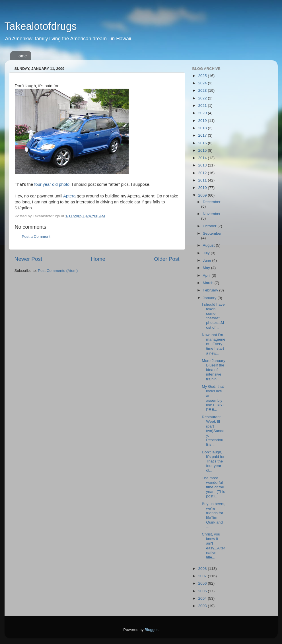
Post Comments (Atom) (58, 271)
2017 (203, 135)
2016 (203, 143)
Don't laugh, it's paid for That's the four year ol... (213, 461)
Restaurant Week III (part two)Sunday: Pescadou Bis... (213, 431)
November (212, 214)
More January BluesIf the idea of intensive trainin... (214, 370)
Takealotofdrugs (41, 26)
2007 (203, 576)
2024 (203, 83)
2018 (203, 128)
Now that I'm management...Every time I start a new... (214, 344)
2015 (203, 150)
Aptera (69, 196)
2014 (203, 158)
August (209, 245)
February (211, 290)
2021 (203, 106)
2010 (203, 188)
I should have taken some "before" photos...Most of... (213, 316)
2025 (203, 76)
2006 (203, 583)
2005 (203, 591)
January (210, 298)
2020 (203, 113)
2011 (203, 180)
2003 (203, 606)
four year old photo (52, 184)
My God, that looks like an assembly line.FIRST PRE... (213, 398)
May (207, 268)
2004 (203, 598)
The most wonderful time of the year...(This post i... (213, 487)
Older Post (167, 259)
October (210, 226)
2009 (203, 195)
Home (21, 56)
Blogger (151, 630)
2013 (203, 165)
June (208, 260)
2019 (203, 121)
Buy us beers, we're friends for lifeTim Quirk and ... (214, 515)
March (209, 283)
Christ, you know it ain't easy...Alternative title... (213, 546)
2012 (203, 173)
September (212, 233)
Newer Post (28, 259)
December (212, 202)
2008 (203, 569)
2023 (203, 90)
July (207, 253)
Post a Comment (36, 236)
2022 (203, 98)
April (207, 275)
